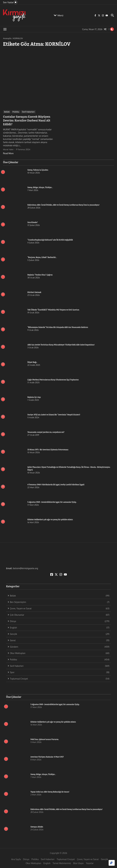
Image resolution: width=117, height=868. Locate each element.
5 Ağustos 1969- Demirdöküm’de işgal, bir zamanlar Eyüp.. (52, 501)
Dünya (26, 859)
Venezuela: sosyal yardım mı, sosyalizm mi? (46, 432)
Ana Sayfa (16, 859)
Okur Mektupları (33, 863)
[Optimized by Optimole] (112, 863)
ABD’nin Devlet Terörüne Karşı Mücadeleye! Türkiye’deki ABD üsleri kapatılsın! (61, 344)
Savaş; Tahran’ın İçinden (38, 169)
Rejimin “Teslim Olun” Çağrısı (40, 274)
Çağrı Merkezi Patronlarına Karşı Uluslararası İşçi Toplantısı (53, 379)
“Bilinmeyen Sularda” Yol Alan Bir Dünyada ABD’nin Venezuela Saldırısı (58, 327)
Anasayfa (7, 38)
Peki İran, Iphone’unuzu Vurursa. (45, 739)
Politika (16, 112)
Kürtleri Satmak (34, 292)
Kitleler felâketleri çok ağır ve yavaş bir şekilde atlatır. (50, 519)
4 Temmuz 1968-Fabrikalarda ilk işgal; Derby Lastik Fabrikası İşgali (56, 484)
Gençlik (105, 859)
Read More (8, 153)
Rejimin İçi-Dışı (34, 397)
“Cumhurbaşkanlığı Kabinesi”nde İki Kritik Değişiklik (50, 239)
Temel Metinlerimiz (62, 863)
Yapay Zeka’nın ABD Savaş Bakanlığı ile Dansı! (50, 791)
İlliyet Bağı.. (32, 362)
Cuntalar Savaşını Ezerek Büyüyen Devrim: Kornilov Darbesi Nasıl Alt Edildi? (25, 120)
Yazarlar (90, 863)
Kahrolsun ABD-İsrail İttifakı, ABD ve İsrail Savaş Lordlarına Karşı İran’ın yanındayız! (63, 204)
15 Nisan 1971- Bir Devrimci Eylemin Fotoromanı (48, 449)
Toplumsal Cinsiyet (66, 859)
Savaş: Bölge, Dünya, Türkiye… (40, 187)
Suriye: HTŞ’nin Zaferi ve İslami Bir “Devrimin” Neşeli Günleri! (54, 414)
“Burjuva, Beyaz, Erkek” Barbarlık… (42, 257)
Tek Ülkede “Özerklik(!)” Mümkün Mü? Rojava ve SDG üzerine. (53, 309)
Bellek (7, 112)
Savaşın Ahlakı (37, 826)
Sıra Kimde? (33, 222)
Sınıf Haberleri (28, 112)
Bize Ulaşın (78, 863)
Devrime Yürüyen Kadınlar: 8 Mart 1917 (47, 756)
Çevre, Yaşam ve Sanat (88, 859)
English (47, 863)
